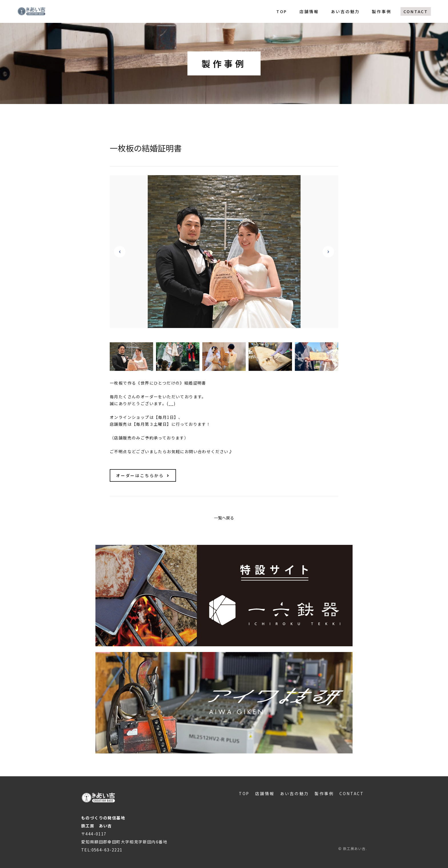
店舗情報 (309, 11)
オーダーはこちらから (143, 475)
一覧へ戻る (224, 518)
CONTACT (416, 11)
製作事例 (382, 11)
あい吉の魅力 (345, 11)
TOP (282, 11)
